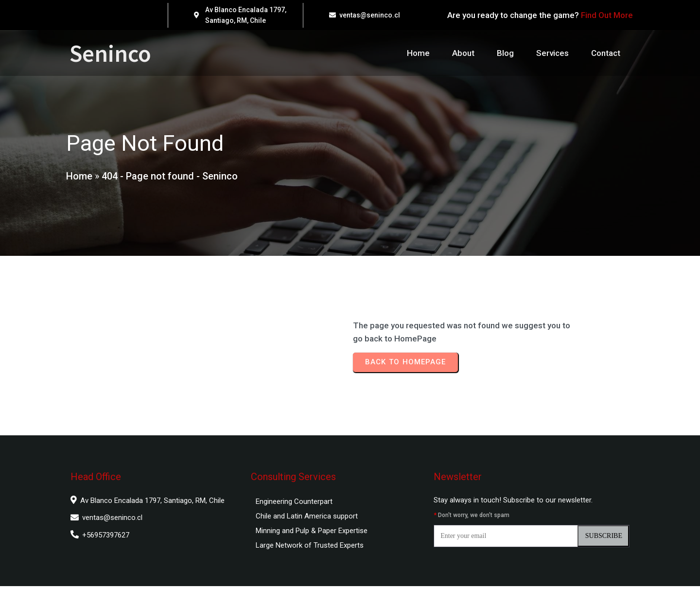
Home (79, 178)
